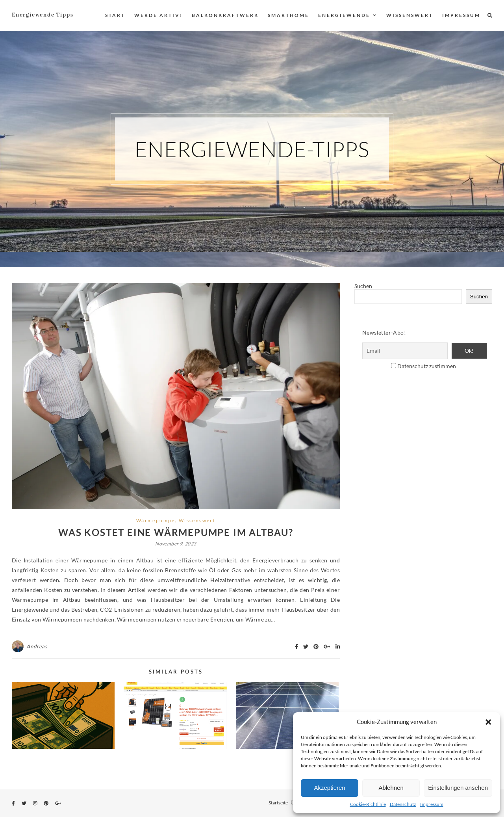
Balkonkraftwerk (225, 15)
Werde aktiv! (158, 15)
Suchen (363, 286)
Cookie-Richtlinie (368, 804)
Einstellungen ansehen (458, 788)
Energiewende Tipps (43, 15)
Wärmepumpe (156, 520)
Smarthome (288, 15)
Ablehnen (391, 788)
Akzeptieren (329, 788)
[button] (488, 722)
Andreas (37, 646)
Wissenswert (410, 15)
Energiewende (344, 15)
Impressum (432, 804)
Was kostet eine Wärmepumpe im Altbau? (176, 532)
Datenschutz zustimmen (427, 366)
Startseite (278, 803)
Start (115, 15)
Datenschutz (403, 804)
